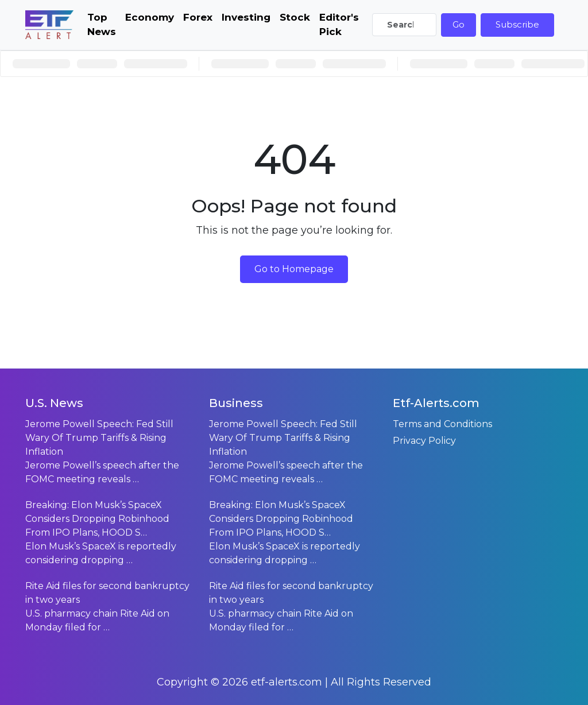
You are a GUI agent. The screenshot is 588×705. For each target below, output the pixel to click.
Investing (246, 17)
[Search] (404, 25)
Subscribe (517, 24)
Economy (150, 17)
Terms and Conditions (442, 424)
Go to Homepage (294, 269)
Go (459, 24)
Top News (102, 25)
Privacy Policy (424, 441)
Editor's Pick (339, 25)
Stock (295, 17)
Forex (198, 17)
